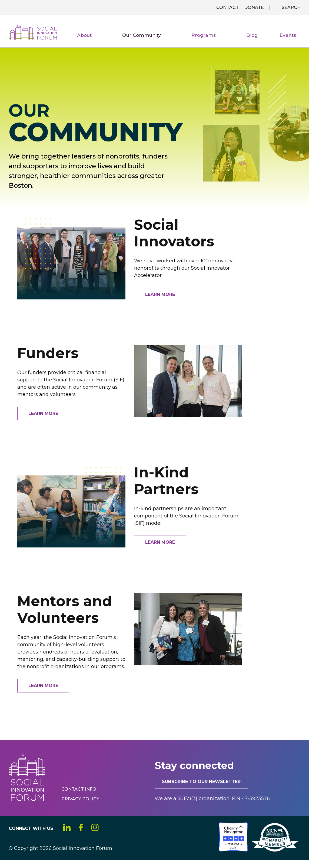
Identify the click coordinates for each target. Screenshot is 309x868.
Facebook (84, 836)
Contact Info (80, 797)
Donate (254, 7)
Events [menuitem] (291, 42)
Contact (227, 7)
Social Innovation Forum (42, 35)
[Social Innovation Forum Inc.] (218, 858)
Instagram (101, 836)
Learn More (160, 301)
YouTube (117, 836)
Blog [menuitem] (261, 42)
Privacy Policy (81, 807)
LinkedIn (68, 836)
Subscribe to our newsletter (205, 789)
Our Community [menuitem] (170, 43)
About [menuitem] (121, 43)
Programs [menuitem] (223, 43)
